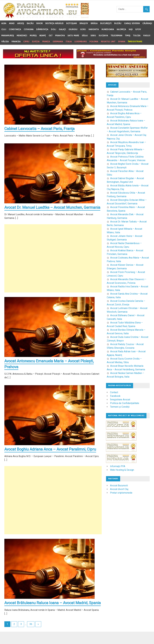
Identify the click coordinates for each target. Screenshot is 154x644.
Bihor (40, 23)
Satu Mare (73, 36)
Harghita (94, 29)
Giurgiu (73, 29)
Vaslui (147, 36)
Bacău (30, 23)
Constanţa (15, 29)
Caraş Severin (132, 23)
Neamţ (43, 36)
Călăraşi (147, 23)
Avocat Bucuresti (119, 486)
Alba (4, 23)
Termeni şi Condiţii (120, 407)
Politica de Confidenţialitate (125, 403)
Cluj (4, 29)
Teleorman (116, 36)
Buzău (118, 23)
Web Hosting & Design (122, 470)
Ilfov (138, 29)
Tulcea (137, 36)
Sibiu (93, 36)
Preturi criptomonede (121, 493)
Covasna (29, 29)
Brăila (94, 23)
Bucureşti (106, 23)
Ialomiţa (121, 29)
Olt (51, 36)
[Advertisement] (53, 265)
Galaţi (62, 29)
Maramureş (8, 36)
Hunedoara (108, 29)
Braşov (84, 23)
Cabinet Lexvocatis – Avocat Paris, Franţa (40, 129)
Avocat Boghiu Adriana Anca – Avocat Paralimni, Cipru (51, 456)
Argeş (21, 23)
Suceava (103, 36)
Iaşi (131, 29)
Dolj (54, 29)
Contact (114, 392)
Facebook (115, 396)
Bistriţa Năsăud (55, 23)
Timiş (128, 36)
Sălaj (85, 36)
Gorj (83, 29)
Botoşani (72, 23)
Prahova (60, 36)
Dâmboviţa (42, 29)
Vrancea (16, 42)
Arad (12, 23)
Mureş (33, 36)
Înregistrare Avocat (120, 400)
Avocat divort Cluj (119, 489)
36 (31, 636)
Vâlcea (5, 42)
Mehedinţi (22, 36)
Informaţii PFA (118, 466)
